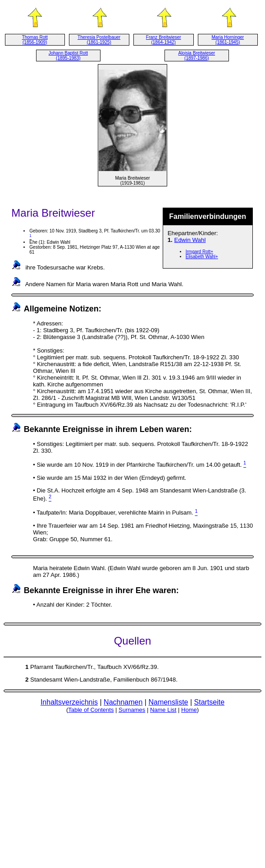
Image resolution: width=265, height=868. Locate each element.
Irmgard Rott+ (199, 252)
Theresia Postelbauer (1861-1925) (99, 40)
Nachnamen (123, 702)
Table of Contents (91, 710)
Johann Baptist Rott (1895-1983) (68, 56)
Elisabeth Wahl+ (202, 257)
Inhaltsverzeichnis (69, 702)
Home (189, 710)
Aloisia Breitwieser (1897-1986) (196, 56)
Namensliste (168, 702)
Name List (163, 710)
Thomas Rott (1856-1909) (35, 40)
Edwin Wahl (190, 240)
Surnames (132, 710)
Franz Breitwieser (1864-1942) (164, 40)
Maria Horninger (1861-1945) (228, 40)
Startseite (210, 702)
